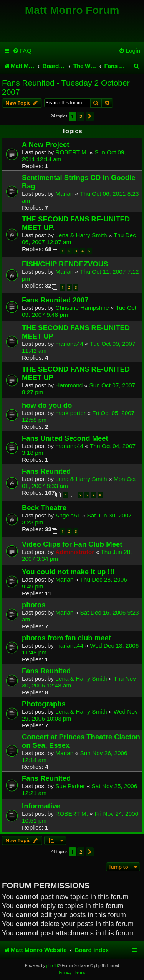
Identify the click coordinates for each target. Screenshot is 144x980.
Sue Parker (70, 786)
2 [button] (81, 116)
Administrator (75, 552)
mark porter (70, 413)
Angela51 (68, 515)
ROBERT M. (72, 152)
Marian (64, 194)
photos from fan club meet (66, 638)
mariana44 (69, 344)
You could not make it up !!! (68, 572)
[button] (90, 116)
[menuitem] (22, 51)
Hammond (69, 385)
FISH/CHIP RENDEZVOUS (65, 264)
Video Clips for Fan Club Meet (72, 544)
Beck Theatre (44, 508)
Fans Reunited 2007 (55, 300)
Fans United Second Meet (65, 438)
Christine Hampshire (82, 308)
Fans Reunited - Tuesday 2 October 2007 (66, 87)
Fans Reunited (46, 471)
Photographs (44, 704)
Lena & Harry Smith (81, 235)
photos (34, 605)
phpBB (52, 966)
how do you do (47, 405)
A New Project (46, 145)
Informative (41, 806)
